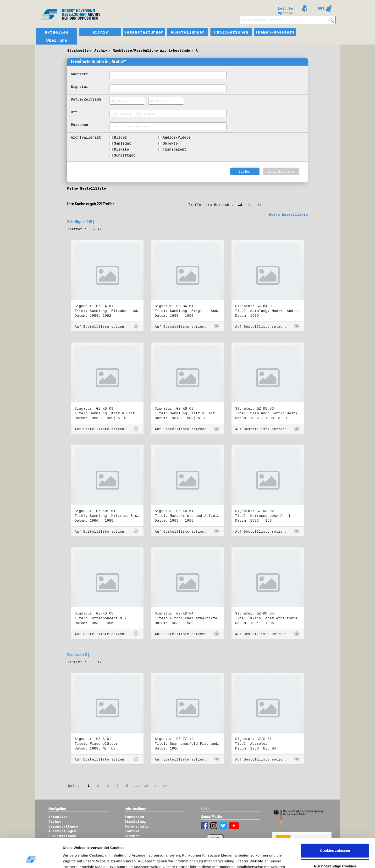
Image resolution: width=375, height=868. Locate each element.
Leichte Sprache (285, 10)
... (136, 786)
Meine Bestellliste (87, 188)
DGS (321, 8)
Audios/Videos (177, 137)
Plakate (121, 149)
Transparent (174, 149)
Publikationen (231, 32)
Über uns (57, 40)
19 (146, 786)
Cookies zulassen (335, 823)
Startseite (78, 51)
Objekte (170, 143)
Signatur (79, 87)
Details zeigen (80, 859)
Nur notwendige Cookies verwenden (335, 842)
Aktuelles (57, 32)
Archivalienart (86, 137)
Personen (79, 125)
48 (259, 205)
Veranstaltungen (144, 32)
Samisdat (122, 143)
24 (250, 205)
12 (240, 205)
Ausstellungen (188, 32)
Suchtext (79, 74)
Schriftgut (125, 155)
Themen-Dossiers (275, 32)
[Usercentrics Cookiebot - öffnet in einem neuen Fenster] (31, 859)
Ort (74, 112)
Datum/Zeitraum (86, 99)
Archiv (100, 32)
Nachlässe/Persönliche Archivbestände (151, 51)
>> (165, 786)
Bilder (120, 137)
